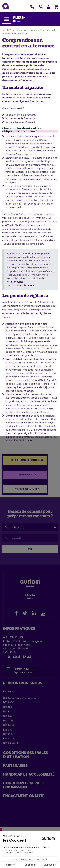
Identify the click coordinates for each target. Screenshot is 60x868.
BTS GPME (9, 725)
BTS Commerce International (20, 698)
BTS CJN (8, 734)
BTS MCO (9, 702)
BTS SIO (8, 730)
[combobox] (30, 527)
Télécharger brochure (27, 460)
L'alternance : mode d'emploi (29, 30)
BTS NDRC (9, 707)
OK (30, 549)
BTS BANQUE (11, 743)
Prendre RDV (27, 475)
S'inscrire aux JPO (27, 489)
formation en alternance (16, 58)
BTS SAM (8, 720)
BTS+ (10, 30)
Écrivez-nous (24, 671)
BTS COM (9, 739)
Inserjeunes (17, 282)
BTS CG (7, 716)
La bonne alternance (22, 285)
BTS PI (7, 711)
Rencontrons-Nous (23, 683)
